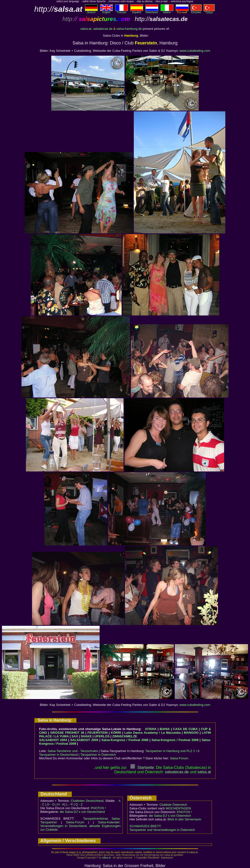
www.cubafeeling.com (195, 51)
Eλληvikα (196, 11)
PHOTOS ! (98, 808)
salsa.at (86, 29)
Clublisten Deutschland (87, 801)
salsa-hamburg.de (129, 29)
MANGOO (191, 733)
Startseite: (143, 768)
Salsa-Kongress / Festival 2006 (125, 740)
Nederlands (152, 11)
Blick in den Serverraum (184, 819)
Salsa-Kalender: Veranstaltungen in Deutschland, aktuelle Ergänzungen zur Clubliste (80, 826)
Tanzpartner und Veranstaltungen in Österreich (162, 830)
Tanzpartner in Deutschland (58, 755)
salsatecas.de (103, 29)
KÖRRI (116, 733)
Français (122, 11)
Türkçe (209, 11)
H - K (61, 804)
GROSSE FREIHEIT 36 (67, 733)
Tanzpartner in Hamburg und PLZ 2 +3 (172, 751)
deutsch (91, 11)
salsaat (204, 772)
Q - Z (79, 804)
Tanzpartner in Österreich (98, 755)
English (106, 11)
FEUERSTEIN (97, 733)
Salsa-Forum (179, 758)
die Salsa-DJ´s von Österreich (170, 816)
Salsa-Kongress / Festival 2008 (175, 740)
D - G (51, 804)
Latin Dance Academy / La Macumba (152, 733)
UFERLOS (102, 736)
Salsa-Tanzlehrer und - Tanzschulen (73, 751)
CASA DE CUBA (185, 729)
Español (137, 11)
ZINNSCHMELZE (125, 736)
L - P (69, 804)
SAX (75, 736)
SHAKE (86, 736)
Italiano (167, 11)
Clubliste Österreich (173, 805)
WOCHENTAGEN (178, 808)
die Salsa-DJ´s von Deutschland (82, 812)
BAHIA (165, 729)
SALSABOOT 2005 (84, 740)
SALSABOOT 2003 (53, 740)
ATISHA (151, 729)
